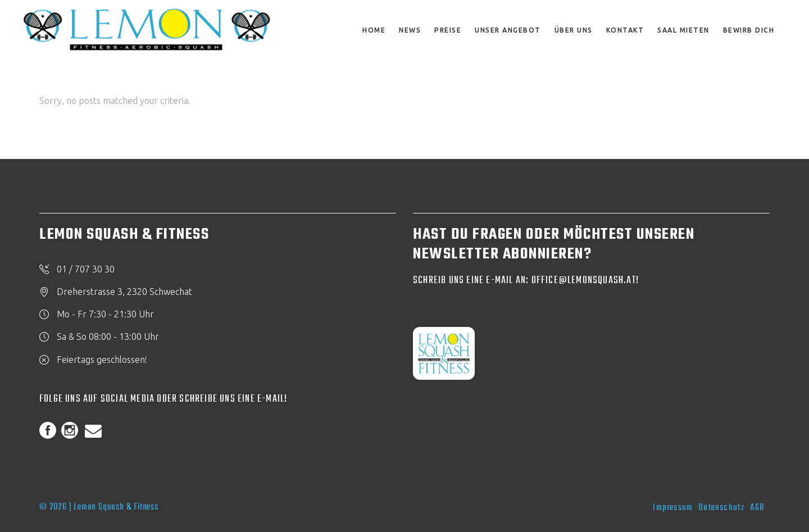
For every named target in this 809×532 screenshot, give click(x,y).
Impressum (673, 508)
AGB (757, 508)
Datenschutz (721, 508)
